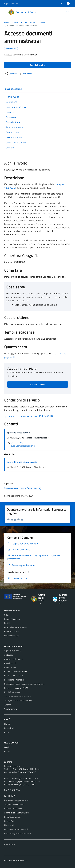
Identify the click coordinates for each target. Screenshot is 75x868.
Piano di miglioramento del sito (17, 833)
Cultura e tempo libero (14, 676)
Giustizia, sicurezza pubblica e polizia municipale (24, 684)
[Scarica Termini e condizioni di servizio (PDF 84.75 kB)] (29, 416)
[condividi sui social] (11, 74)
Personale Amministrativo (15, 627)
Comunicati (9, 728)
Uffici (6, 615)
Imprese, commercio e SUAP (16, 688)
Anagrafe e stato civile (14, 659)
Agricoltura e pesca (12, 651)
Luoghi (7, 747)
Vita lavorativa (10, 709)
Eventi (7, 751)
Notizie (7, 724)
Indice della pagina (38, 89)
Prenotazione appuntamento (17, 800)
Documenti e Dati (12, 636)
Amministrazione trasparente (17, 813)
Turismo (7, 705)
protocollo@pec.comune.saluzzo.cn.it (24, 782)
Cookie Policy (10, 821)
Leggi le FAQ (10, 796)
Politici (7, 623)
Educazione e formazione (15, 680)
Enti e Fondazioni (12, 631)
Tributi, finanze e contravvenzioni (18, 701)
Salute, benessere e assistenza (17, 696)
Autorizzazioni (10, 667)
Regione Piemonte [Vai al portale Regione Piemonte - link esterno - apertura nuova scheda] (11, 4)
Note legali (9, 825)
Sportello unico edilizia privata (22, 462)
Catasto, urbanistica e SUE (16, 671)
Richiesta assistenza (13, 809)
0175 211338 (15, 443)
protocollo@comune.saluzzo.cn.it (24, 778)
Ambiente (8, 655)
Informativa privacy (13, 817)
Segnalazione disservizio (15, 804)
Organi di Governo (12, 619)
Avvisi (7, 732)
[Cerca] (68, 12)
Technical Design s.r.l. (22, 860)
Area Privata (10, 844)
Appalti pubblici (11, 663)
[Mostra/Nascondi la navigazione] (5, 12)
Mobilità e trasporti (12, 692)
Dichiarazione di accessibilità (16, 829)
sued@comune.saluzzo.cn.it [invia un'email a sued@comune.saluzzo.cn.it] (21, 446)
